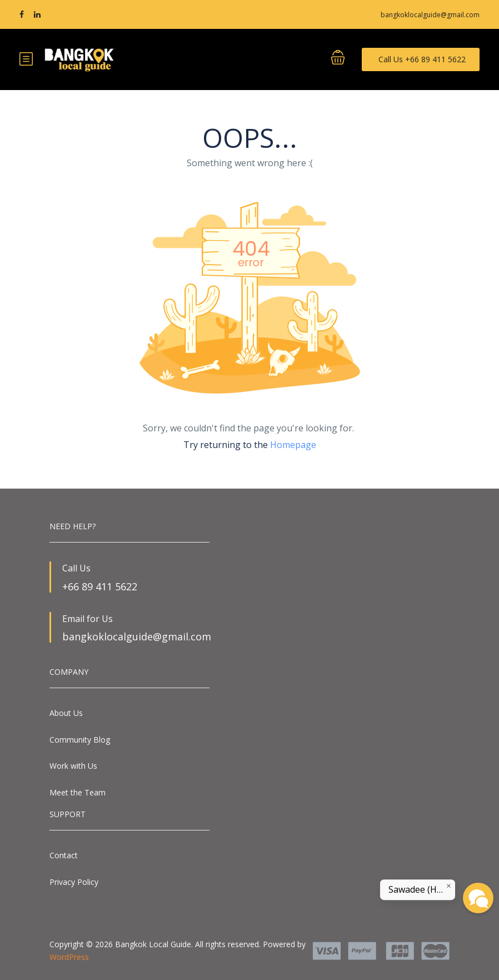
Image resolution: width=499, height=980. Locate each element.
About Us (66, 713)
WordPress (69, 957)
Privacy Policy (74, 882)
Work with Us (73, 766)
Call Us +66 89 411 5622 (422, 59)
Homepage (293, 445)
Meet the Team (78, 792)
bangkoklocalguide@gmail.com (430, 15)
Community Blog (80, 740)
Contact (64, 855)
